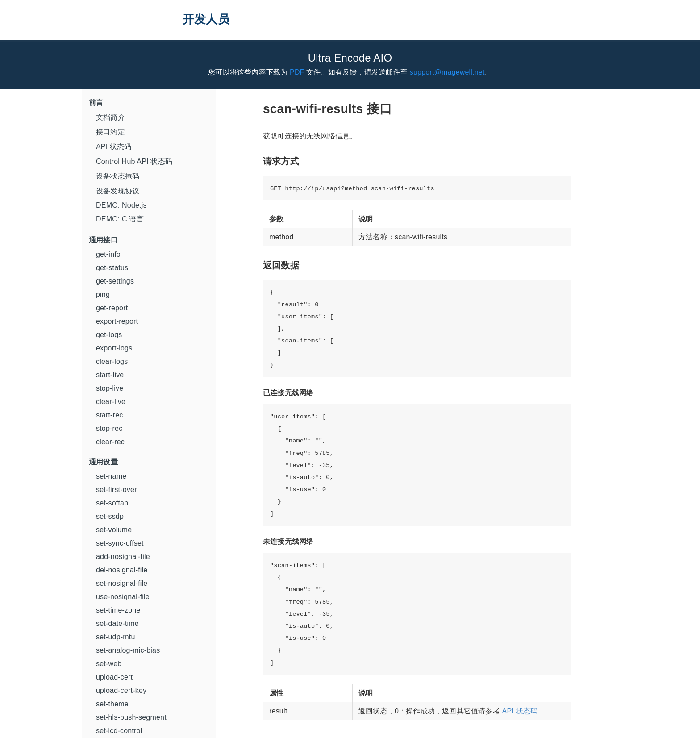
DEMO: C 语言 (120, 219)
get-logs (109, 335)
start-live (110, 375)
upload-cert (114, 677)
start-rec (109, 415)
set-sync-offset (120, 543)
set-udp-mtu (116, 637)
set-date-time (117, 623)
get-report (112, 308)
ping (103, 294)
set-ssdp (110, 516)
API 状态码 (114, 147)
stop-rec (109, 428)
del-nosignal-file (122, 570)
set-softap (112, 503)
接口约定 (110, 132)
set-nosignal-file (122, 583)
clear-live (111, 402)
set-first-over (117, 490)
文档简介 (110, 117)
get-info (108, 254)
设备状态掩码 (118, 176)
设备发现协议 (118, 191)
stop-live (110, 388)
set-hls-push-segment (131, 717)
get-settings (115, 281)
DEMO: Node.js (121, 205)
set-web (109, 664)
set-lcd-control (119, 731)
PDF (297, 72)
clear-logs (112, 361)
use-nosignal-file (123, 597)
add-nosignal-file (123, 557)
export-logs (114, 348)
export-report (117, 321)
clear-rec (110, 442)
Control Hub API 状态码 (134, 161)
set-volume (114, 530)
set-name (111, 476)
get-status (112, 268)
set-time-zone (118, 610)
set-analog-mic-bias (128, 650)
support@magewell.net (447, 72)
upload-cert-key (121, 690)
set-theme (112, 704)
